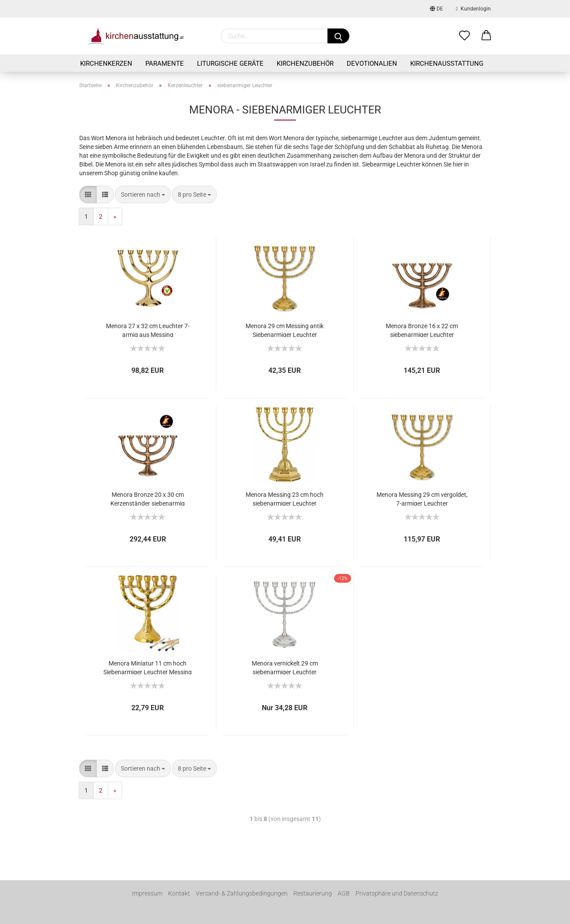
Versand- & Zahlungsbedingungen (242, 893)
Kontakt (179, 893)
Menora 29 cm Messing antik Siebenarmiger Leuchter (285, 330)
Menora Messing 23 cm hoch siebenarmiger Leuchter (285, 498)
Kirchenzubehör (305, 64)
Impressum (147, 893)
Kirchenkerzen (106, 64)
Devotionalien (372, 64)
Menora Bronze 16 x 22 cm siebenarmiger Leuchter (422, 330)
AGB (344, 893)
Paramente (165, 64)
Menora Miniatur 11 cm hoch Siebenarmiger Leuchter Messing (148, 667)
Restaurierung (313, 893)
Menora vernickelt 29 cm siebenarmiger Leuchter (285, 667)
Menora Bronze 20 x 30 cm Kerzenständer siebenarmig (148, 498)
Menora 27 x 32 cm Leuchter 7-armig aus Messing (148, 330)
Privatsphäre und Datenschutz (397, 893)
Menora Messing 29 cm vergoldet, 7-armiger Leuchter (422, 498)
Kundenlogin (473, 9)
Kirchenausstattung (447, 64)
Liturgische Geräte (230, 64)
